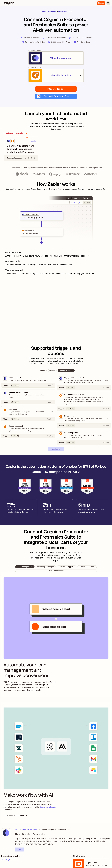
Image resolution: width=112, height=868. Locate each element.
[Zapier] (8, 3)
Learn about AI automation (15, 815)
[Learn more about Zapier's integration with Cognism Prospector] (6, 833)
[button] (56, 96)
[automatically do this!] (56, 75)
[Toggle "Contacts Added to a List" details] (84, 399)
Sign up (101, 3)
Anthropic (51, 807)
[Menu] (108, 3)
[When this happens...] (56, 58)
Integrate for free (56, 89)
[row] (30, 214)
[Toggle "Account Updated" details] (28, 428)
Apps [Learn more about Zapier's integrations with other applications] (17, 830)
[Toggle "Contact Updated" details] (84, 435)
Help (19, 850)
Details (33, 141)
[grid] (30, 214)
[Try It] (28, 385)
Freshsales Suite (65, 11)
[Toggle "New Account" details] (84, 418)
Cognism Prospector (48, 11)
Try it (32, 158)
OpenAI (43, 807)
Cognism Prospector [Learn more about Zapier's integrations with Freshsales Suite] (30, 830)
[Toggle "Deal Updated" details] (28, 412)
